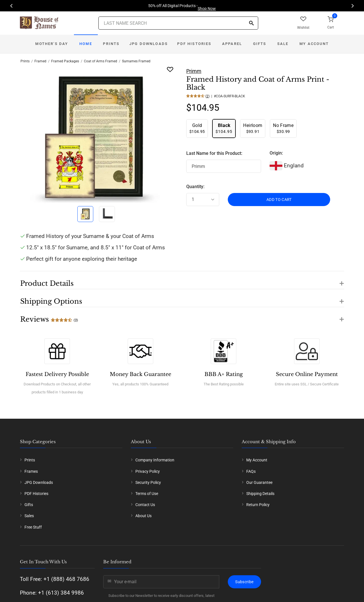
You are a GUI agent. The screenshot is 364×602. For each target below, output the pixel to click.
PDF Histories (194, 44)
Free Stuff (33, 527)
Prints (111, 44)
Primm (194, 71)
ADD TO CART (279, 200)
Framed (40, 61)
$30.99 (283, 128)
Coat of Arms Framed (101, 61)
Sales (29, 516)
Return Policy (258, 505)
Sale (283, 44)
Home (86, 44)
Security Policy (148, 482)
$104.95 (197, 128)
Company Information (155, 460)
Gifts (260, 44)
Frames (31, 471)
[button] (182, 280)
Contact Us (145, 505)
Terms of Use (147, 494)
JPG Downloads (149, 44)
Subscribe (244, 582)
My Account (314, 44)
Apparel (232, 44)
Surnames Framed (136, 61)
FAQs (251, 471)
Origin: (276, 153)
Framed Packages (65, 61)
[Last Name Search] (178, 23)
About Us (143, 516)
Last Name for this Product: (214, 153)
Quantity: (195, 187)
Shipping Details (260, 494)
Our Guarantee (259, 482)
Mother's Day (52, 44)
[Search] (251, 23)
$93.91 (253, 128)
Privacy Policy (148, 471)
